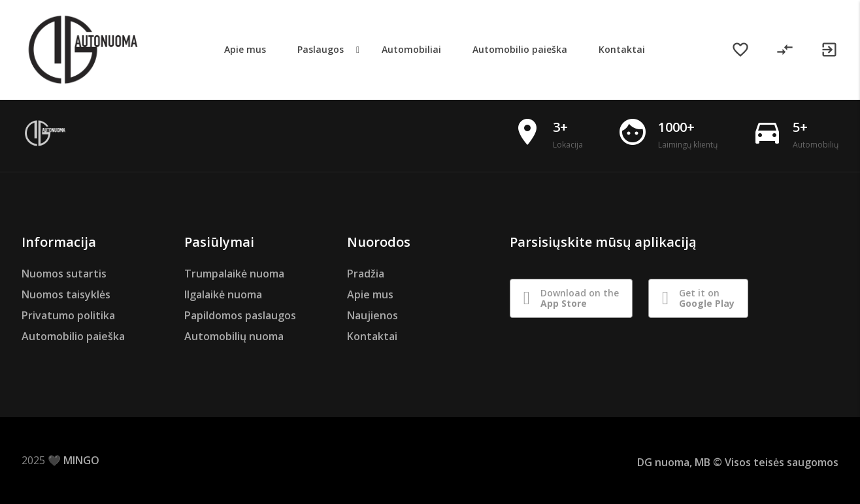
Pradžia (366, 274)
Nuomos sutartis (64, 274)
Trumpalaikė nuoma (234, 274)
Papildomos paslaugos (240, 315)
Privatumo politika (68, 315)
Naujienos (372, 315)
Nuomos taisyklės (66, 294)
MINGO (81, 460)
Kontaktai (372, 336)
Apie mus (370, 294)
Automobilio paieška (73, 336)
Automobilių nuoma (234, 336)
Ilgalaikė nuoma (223, 294)
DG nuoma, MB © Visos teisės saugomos (738, 462)
